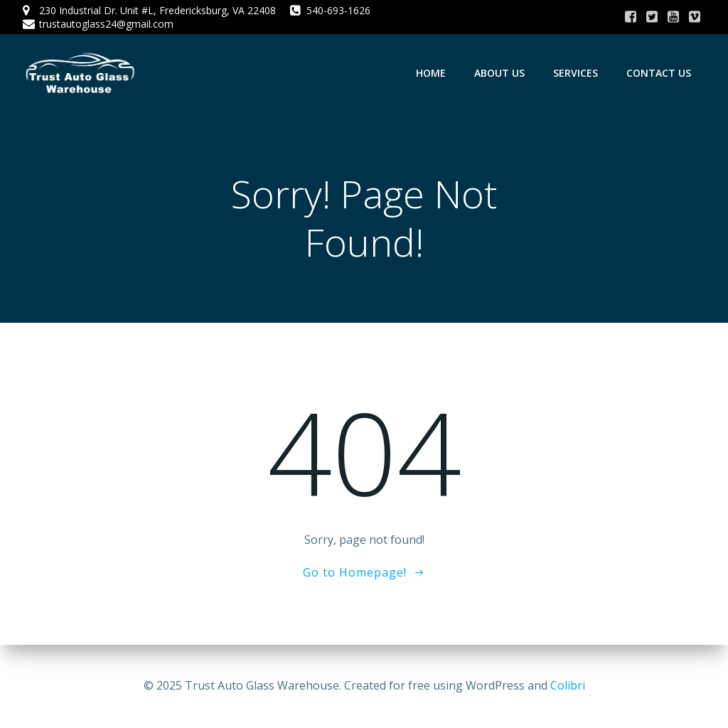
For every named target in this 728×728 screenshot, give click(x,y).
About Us (499, 73)
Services (576, 73)
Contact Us (659, 73)
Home (431, 73)
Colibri (568, 685)
